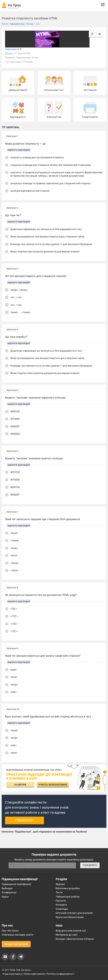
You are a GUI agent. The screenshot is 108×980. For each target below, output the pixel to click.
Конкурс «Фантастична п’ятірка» (75, 939)
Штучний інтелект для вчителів (74, 913)
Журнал (60, 884)
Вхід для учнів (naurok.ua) (71, 931)
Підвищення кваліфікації (16, 884)
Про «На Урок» (10, 931)
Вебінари (7, 888)
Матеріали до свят (67, 935)
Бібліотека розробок (68, 888)
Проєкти (61, 901)
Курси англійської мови (70, 917)
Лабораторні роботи (68, 897)
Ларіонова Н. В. (14, 49)
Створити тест (25, 820)
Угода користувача (12, 974)
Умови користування (34, 974)
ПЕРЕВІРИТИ (90, 865)
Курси (5, 897)
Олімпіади (62, 909)
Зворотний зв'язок (16, 944)
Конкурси (61, 905)
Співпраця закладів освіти (17, 935)
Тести (59, 892)
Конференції (9, 892)
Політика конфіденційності (60, 974)
